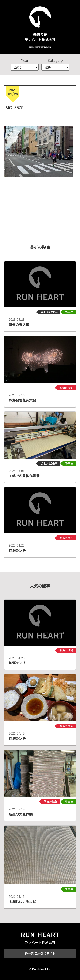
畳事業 (69, 312)
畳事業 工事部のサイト (40, 953)
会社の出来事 (49, 312)
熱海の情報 (66, 388)
